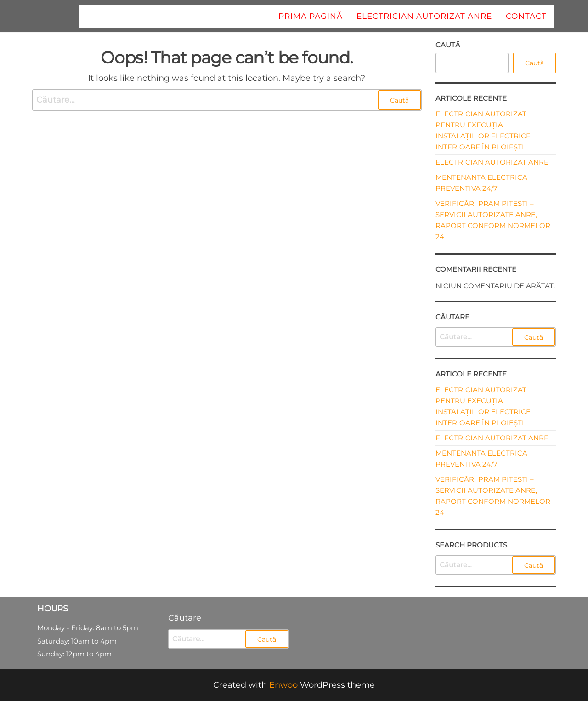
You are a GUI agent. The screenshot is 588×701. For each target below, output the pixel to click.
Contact (526, 16)
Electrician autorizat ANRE (424, 16)
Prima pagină (311, 16)
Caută (448, 45)
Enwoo (283, 685)
